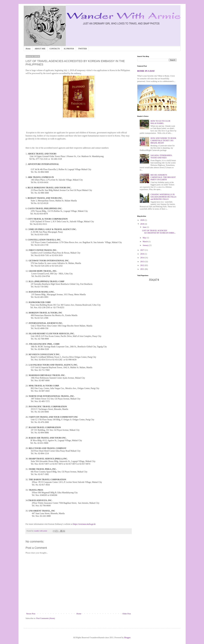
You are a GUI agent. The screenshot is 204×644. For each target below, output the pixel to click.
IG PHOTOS (69, 49)
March (145, 241)
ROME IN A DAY (146, 71)
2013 (143, 262)
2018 (143, 224)
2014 (143, 258)
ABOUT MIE (40, 49)
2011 (142, 269)
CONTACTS (55, 49)
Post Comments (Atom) (46, 618)
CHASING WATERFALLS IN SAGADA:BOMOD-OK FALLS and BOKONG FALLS (163, 197)
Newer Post (31, 614)
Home (28, 49)
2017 (143, 250)
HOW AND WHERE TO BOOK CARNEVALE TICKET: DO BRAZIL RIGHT (163, 140)
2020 (143, 220)
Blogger (127, 637)
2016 (143, 254)
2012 (143, 265)
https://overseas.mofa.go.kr (84, 524)
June (145, 227)
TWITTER (82, 49)
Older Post (127, 614)
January (146, 245)
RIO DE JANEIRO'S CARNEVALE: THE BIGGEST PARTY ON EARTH (163, 177)
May (145, 238)
